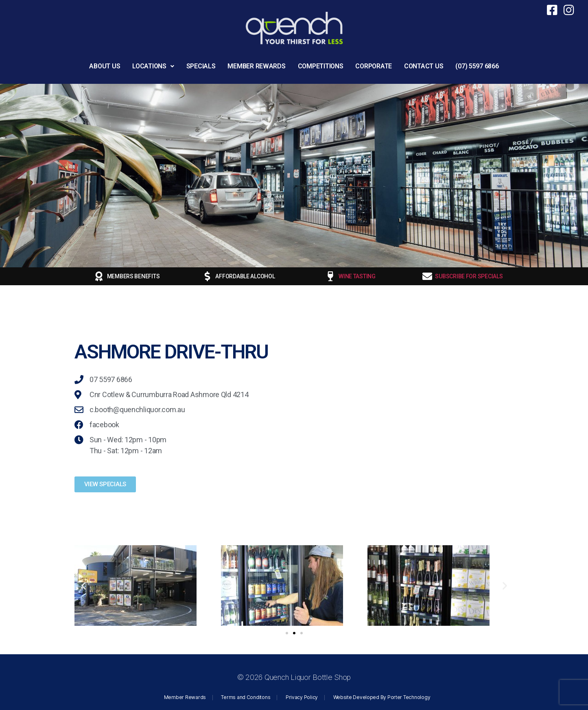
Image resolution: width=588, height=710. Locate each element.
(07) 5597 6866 (477, 66)
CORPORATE (374, 66)
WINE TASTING (357, 276)
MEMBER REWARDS (256, 66)
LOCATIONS (153, 66)
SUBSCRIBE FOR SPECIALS (469, 276)
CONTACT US (424, 66)
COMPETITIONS (321, 66)
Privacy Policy (302, 697)
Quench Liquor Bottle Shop (308, 677)
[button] (153, 66)
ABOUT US (105, 66)
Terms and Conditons (246, 697)
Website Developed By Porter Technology (382, 697)
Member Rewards (185, 697)
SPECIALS (201, 66)
